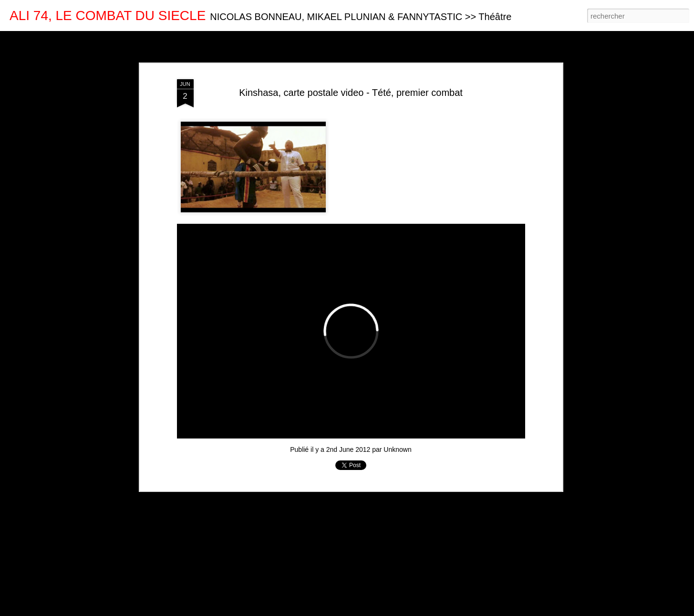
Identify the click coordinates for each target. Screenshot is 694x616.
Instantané (200, 39)
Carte (49, 39)
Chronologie (240, 39)
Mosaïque (114, 39)
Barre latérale (156, 39)
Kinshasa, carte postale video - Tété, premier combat (351, 93)
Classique (19, 39)
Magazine (78, 39)
